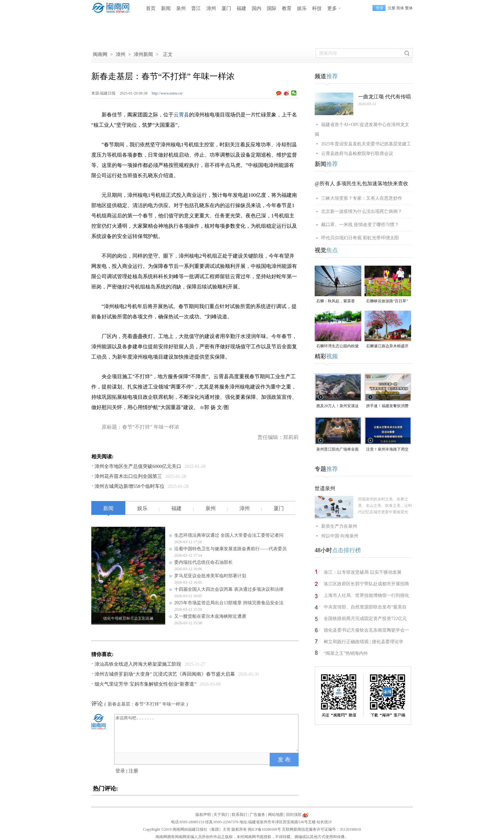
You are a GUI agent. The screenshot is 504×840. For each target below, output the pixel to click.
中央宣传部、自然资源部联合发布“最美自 (365, 607)
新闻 (166, 8)
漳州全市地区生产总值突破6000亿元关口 (138, 466)
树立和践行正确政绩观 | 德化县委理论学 (364, 642)
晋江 (196, 8)
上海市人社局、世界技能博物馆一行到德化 (366, 595)
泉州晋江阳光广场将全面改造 (337, 450)
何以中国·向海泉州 (340, 536)
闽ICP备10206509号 (264, 829)
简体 (400, 8)
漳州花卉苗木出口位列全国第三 (128, 476)
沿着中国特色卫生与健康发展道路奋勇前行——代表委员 (230, 549)
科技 (317, 8)
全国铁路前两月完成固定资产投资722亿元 (365, 619)
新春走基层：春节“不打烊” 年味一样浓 (146, 704)
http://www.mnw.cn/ (167, 93)
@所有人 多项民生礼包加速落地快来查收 (361, 183)
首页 (151, 8)
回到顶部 (294, 815)
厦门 (226, 8)
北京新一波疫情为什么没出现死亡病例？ (362, 211)
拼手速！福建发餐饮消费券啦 (387, 406)
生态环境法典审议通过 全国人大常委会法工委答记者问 (229, 535)
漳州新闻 (143, 54)
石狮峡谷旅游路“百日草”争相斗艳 (387, 301)
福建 (241, 8)
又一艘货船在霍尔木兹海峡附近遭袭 (210, 616)
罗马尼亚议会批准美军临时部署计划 (210, 576)
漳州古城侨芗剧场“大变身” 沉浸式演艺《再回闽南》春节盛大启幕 (165, 674)
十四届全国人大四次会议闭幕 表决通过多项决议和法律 (229, 589)
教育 (287, 8)
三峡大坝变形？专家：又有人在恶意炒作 (362, 198)
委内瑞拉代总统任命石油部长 (203, 562)
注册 (392, 8)
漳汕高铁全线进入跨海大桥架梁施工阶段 (138, 664)
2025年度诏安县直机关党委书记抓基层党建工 (366, 144)
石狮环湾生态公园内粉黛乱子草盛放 (337, 347)
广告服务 (257, 815)
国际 (272, 8)
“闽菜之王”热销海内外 (346, 653)
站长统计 (324, 822)
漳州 (211, 8)
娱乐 (302, 8)
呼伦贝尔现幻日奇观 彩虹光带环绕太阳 (360, 238)
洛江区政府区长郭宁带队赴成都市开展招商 (366, 584)
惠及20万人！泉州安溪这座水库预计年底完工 (337, 406)
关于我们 (221, 815)
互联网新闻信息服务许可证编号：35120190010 (321, 829)
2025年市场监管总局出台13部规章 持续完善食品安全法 (229, 603)
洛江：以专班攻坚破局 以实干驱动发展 (363, 572)
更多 (332, 8)
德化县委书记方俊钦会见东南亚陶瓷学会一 (366, 630)
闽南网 (100, 54)
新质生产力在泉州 (339, 526)
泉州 (181, 8)
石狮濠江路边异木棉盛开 (387, 346)
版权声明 (203, 815)
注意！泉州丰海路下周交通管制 (387, 450)
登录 (120, 771)
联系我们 (239, 815)
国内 (256, 8)
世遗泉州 (325, 488)
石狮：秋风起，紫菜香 (336, 301)
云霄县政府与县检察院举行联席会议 (357, 154)
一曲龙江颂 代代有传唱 (384, 97)
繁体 (409, 8)
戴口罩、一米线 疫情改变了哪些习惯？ (360, 225)
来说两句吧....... (207, 733)
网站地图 (276, 815)
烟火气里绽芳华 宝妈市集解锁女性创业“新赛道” (145, 684)
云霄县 (181, 115)
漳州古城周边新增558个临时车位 (130, 486)
